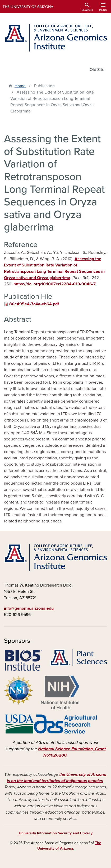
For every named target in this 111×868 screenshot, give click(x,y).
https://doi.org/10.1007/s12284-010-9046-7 (55, 284)
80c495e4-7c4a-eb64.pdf (34, 304)
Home (20, 86)
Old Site (97, 70)
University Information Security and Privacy (56, 833)
